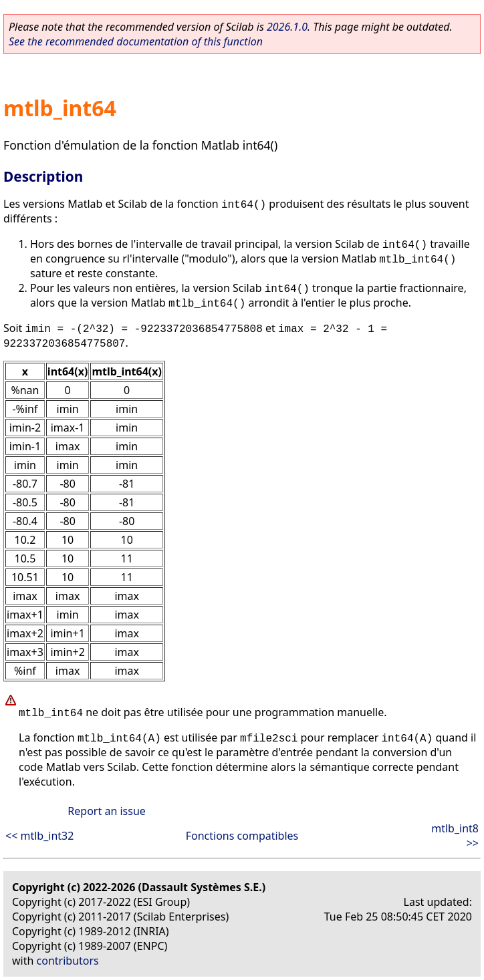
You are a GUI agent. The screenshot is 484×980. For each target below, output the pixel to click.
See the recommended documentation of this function (136, 41)
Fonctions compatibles (242, 836)
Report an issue (106, 811)
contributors (68, 961)
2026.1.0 (287, 27)
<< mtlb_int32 (39, 836)
